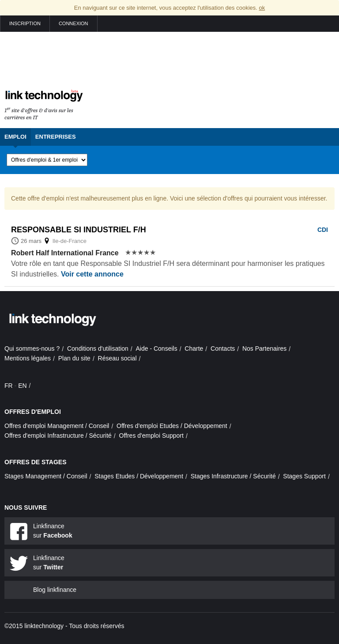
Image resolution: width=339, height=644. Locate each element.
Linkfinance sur (53, 531)
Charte (194, 349)
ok (262, 8)
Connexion (73, 23)
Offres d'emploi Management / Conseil (57, 426)
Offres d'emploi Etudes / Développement (172, 426)
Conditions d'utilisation (98, 349)
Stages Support (304, 476)
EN (22, 386)
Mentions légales (28, 358)
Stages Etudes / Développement (139, 476)
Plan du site (74, 358)
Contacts (223, 349)
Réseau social (117, 358)
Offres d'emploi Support (151, 436)
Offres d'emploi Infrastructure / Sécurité (58, 436)
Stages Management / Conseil (46, 476)
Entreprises (56, 137)
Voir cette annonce (92, 274)
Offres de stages (36, 462)
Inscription (25, 23)
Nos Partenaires (264, 349)
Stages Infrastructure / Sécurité (233, 476)
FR (9, 386)
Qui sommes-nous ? (32, 349)
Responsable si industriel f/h (79, 230)
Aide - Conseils (157, 349)
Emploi (15, 137)
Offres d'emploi (33, 412)
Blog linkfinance (55, 590)
